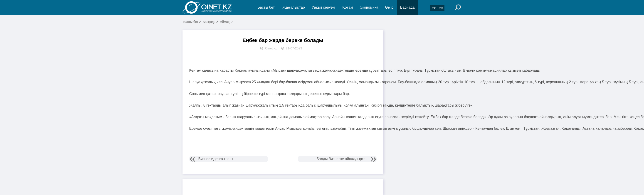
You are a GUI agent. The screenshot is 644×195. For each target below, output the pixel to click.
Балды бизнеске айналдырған (342, 159)
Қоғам (348, 7)
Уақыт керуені (324, 7)
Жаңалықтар (294, 7)
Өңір (389, 7)
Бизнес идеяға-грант (216, 159)
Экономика (369, 7)
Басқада (407, 7)
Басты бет (266, 7)
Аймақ (225, 22)
